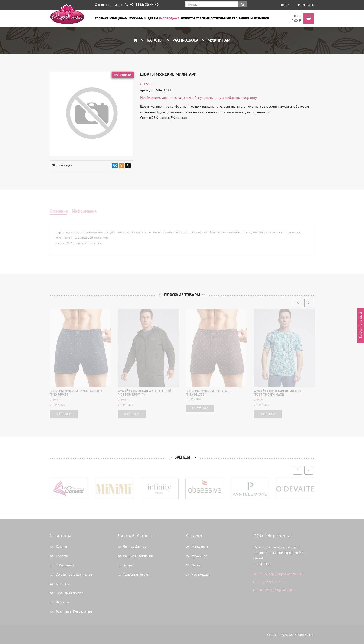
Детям (153, 18)
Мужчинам (137, 18)
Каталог (154, 40)
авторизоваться (175, 97)
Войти (285, 5)
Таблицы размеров (254, 18)
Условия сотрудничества (217, 18)
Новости (188, 18)
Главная (101, 18)
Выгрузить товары (361, 326)
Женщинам (118, 18)
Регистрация (306, 5)
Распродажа (169, 18)
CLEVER (146, 84)
